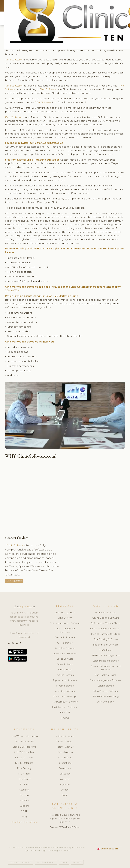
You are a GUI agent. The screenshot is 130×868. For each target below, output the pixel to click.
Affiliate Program (65, 736)
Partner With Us (65, 747)
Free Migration (65, 752)
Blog (24, 817)
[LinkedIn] (17, 644)
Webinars (65, 779)
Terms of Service (21, 862)
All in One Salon (106, 702)
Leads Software (65, 659)
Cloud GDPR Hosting (24, 747)
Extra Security (24, 768)
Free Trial (65, 713)
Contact (65, 790)
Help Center (24, 779)
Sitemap (24, 795)
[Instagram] (13, 644)
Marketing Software (106, 613)
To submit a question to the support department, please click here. (65, 818)
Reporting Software (65, 691)
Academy (24, 790)
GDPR (24, 811)
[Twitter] (9, 644)
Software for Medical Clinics (106, 623)
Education (65, 774)
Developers (65, 768)
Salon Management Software (106, 681)
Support (24, 806)
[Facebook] (20, 644)
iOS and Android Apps (65, 697)
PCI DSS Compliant (24, 752)
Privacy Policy (46, 862)
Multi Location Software (65, 707)
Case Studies (65, 758)
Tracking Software (65, 675)
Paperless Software (65, 648)
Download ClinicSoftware (24, 822)
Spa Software (106, 650)
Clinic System (65, 618)
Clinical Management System (106, 629)
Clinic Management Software (65, 623)
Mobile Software (65, 686)
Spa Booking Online (106, 675)
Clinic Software (14, 60)
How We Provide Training (24, 736)
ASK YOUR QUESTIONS (14, 581)
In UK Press (24, 774)
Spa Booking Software (106, 640)
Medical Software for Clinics (106, 634)
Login (65, 795)
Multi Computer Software (65, 702)
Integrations (65, 763)
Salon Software (106, 686)
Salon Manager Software (106, 661)
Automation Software (65, 654)
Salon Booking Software (106, 691)
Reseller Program (65, 742)
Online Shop (65, 670)
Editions (24, 785)
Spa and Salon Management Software (106, 668)
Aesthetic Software (65, 638)
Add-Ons (24, 801)
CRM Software (65, 643)
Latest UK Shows (24, 758)
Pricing (65, 718)
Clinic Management (65, 613)
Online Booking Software (106, 618)
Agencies (65, 785)
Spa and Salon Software (106, 645)
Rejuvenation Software (65, 681)
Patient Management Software (65, 630)
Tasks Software (65, 664)
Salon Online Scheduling (106, 697)
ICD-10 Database (24, 763)
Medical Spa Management (106, 656)
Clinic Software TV (24, 742)
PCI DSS (77, 862)
